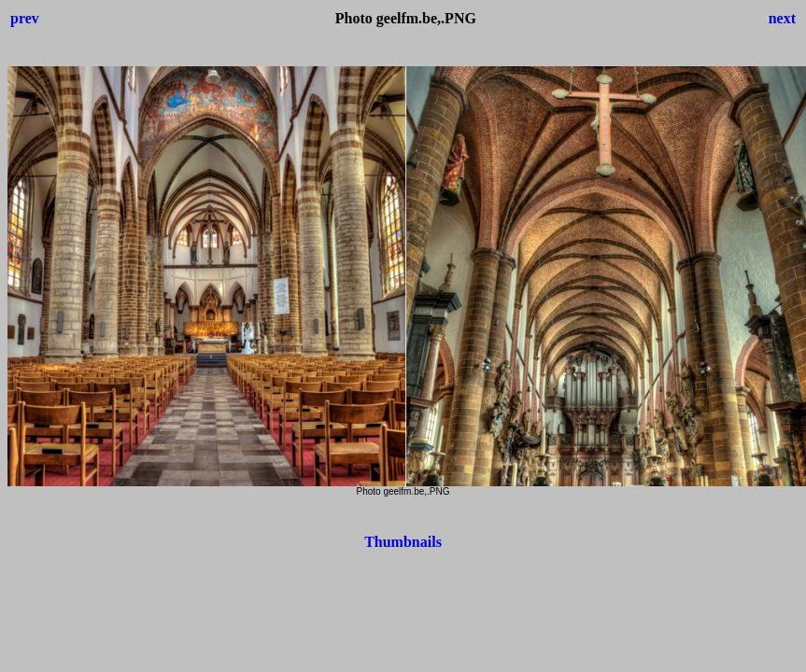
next (782, 18)
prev (25, 18)
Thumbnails (403, 542)
